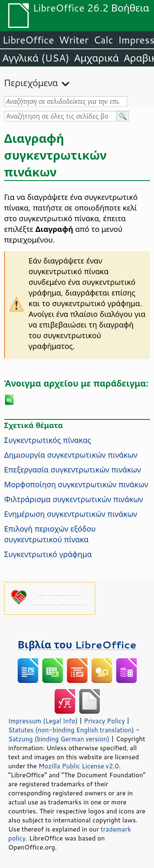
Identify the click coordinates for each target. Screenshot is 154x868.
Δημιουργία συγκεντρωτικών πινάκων (71, 455)
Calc (103, 40)
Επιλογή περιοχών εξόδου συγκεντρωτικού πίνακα (50, 534)
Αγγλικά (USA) (36, 58)
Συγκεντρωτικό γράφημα (48, 554)
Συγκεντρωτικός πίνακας (48, 440)
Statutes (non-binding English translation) (71, 730)
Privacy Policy (104, 721)
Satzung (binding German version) (59, 739)
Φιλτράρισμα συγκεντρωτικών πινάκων (74, 499)
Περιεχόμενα (31, 83)
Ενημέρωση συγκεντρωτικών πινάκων (71, 514)
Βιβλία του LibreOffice (77, 645)
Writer (74, 40)
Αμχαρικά (97, 58)
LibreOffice (28, 40)
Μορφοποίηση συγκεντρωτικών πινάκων (76, 484)
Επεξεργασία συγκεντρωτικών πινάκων (72, 469)
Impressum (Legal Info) (43, 721)
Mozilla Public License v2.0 (79, 766)
